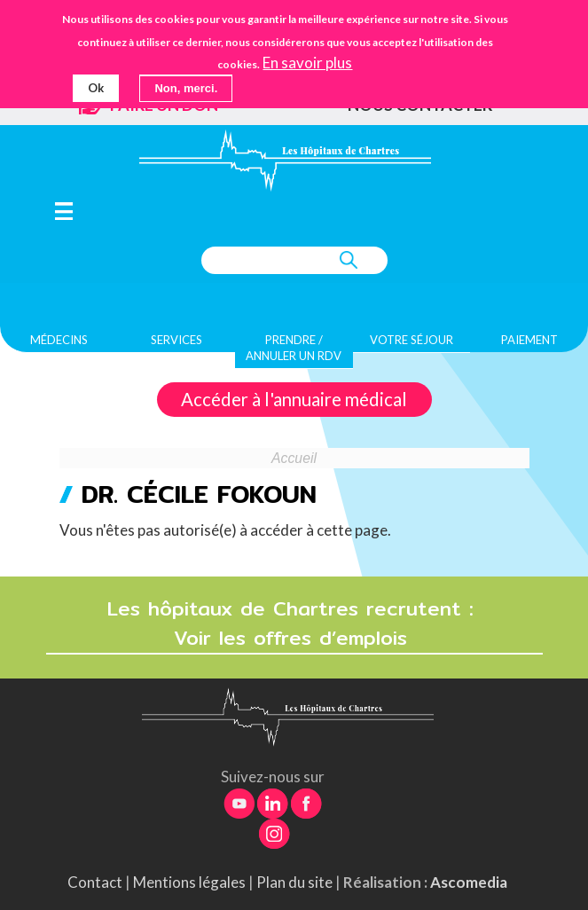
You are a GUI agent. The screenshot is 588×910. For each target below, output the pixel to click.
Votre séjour (412, 341)
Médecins (59, 341)
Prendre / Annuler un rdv (294, 349)
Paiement (529, 341)
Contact (95, 882)
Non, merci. (186, 88)
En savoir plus (307, 63)
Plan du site (294, 882)
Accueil (294, 458)
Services (176, 341)
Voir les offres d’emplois (294, 639)
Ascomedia (469, 882)
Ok (96, 88)
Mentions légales (189, 882)
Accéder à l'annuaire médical (294, 400)
